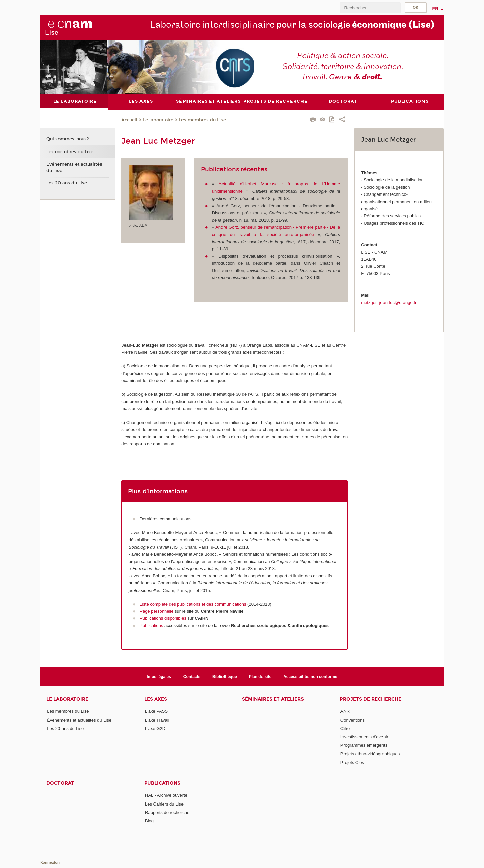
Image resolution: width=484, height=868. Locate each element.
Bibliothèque (225, 676)
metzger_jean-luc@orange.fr (389, 302)
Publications (151, 625)
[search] (370, 8)
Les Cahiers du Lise (164, 804)
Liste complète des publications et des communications (193, 604)
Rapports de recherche (167, 812)
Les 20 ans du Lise (67, 183)
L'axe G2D (155, 728)
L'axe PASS (156, 711)
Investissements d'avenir (364, 737)
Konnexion (50, 862)
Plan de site (260, 676)
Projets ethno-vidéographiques (370, 754)
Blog (149, 821)
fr (435, 9)
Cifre (345, 728)
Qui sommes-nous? (68, 139)
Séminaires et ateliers (273, 699)
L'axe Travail (157, 720)
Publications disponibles (163, 618)
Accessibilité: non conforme (310, 676)
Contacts (192, 676)
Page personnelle (156, 611)
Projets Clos (352, 762)
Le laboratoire (158, 120)
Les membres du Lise (202, 120)
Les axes (156, 699)
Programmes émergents (364, 745)
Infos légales (159, 676)
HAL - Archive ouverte (166, 795)
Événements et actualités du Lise (74, 167)
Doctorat (60, 783)
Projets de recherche (371, 699)
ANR (345, 711)
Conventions (353, 720)
